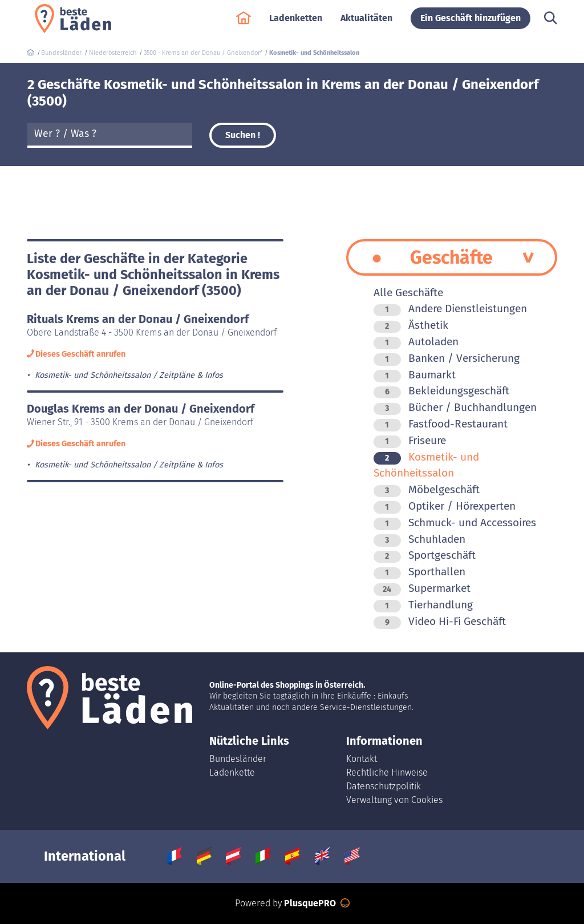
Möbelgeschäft (427, 489)
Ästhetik (411, 325)
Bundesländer (238, 759)
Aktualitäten (366, 24)
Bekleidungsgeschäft (441, 391)
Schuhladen (419, 539)
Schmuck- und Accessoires (455, 522)
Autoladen (416, 342)
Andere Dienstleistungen (450, 308)
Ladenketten (296, 24)
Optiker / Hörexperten (445, 506)
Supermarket (422, 588)
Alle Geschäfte (408, 292)
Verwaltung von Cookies (394, 800)
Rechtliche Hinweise (387, 772)
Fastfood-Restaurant (441, 424)
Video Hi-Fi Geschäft (440, 621)
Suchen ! (243, 135)
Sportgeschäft (425, 555)
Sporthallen (419, 572)
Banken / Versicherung (447, 358)
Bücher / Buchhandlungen (455, 407)
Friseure (410, 440)
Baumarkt (415, 375)
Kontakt (362, 759)
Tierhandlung (423, 605)
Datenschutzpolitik (384, 786)
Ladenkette (232, 772)
